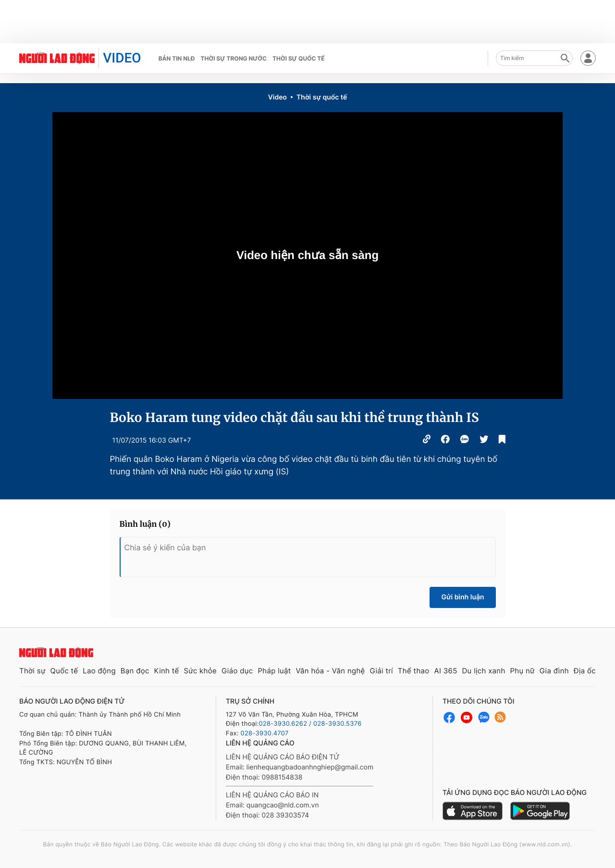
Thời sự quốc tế (299, 58)
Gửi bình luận (462, 597)
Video (277, 97)
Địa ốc (585, 671)
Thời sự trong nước (234, 58)
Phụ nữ (523, 671)
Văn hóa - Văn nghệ (330, 671)
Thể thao (414, 671)
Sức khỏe (200, 671)
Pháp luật (274, 671)
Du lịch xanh (484, 671)
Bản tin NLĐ (177, 58)
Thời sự (32, 671)
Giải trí (381, 671)
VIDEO (122, 58)
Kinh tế (167, 671)
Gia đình (554, 671)
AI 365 (445, 671)
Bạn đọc (135, 671)
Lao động (99, 671)
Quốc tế (64, 671)
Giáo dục (237, 671)
